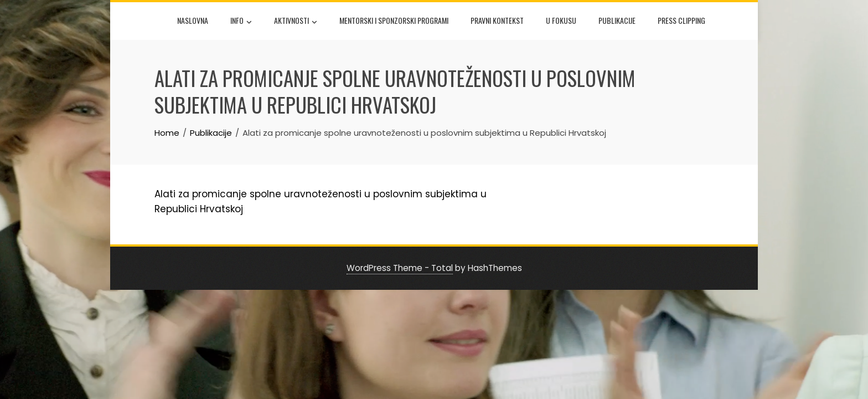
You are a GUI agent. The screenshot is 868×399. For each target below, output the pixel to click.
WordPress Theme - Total (400, 268)
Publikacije (617, 20)
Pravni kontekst (497, 20)
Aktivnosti (296, 22)
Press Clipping (681, 20)
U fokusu (561, 20)
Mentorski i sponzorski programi (394, 20)
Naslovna (193, 20)
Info (241, 22)
